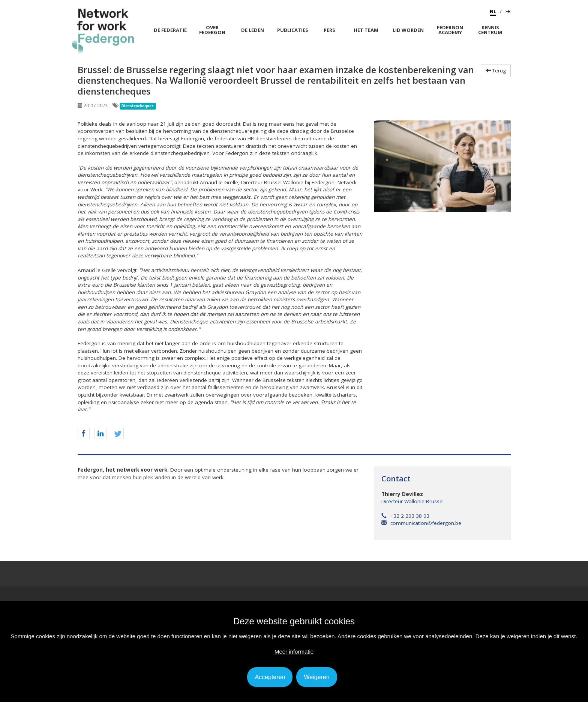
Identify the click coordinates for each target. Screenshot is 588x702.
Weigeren (316, 677)
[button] (84, 434)
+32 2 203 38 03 (405, 516)
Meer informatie (294, 652)
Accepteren (270, 677)
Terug (496, 71)
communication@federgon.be (421, 523)
